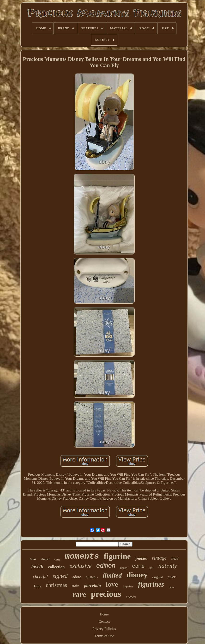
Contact (104, 621)
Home (104, 614)
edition (106, 566)
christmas (56, 585)
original (158, 577)
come (138, 566)
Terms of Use (104, 636)
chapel (45, 559)
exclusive (80, 566)
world (57, 560)
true (175, 558)
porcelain (92, 586)
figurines (151, 584)
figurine (117, 556)
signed (60, 576)
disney (137, 575)
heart (33, 559)
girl (152, 567)
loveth (37, 567)
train (75, 586)
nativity (168, 566)
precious (106, 594)
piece (172, 587)
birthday (92, 577)
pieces (141, 558)
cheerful (40, 576)
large (37, 586)
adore (77, 577)
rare (79, 594)
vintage (159, 558)
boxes (124, 568)
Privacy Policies (104, 629)
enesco (131, 597)
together (128, 586)
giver (172, 577)
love (112, 584)
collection (57, 567)
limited (112, 575)
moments (82, 556)
